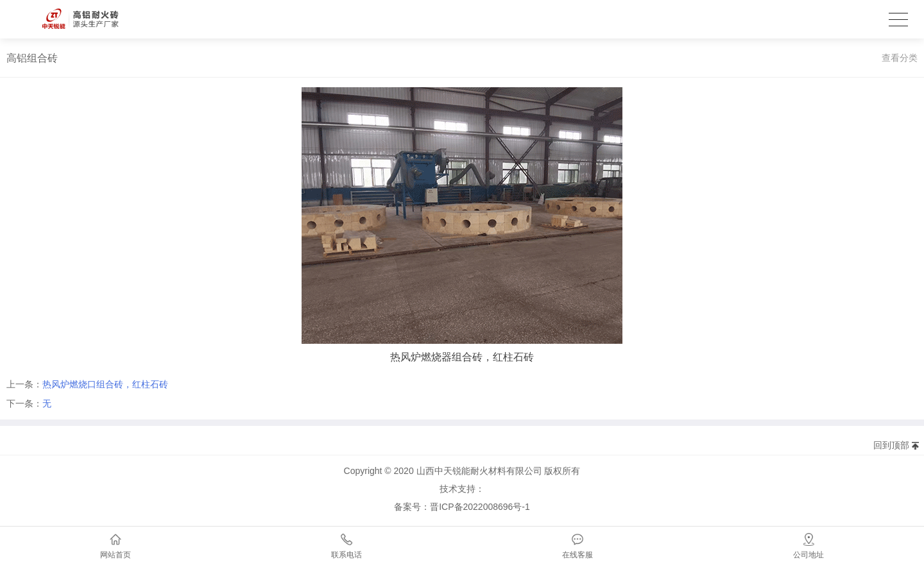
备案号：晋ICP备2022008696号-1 (462, 507)
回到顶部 (891, 445)
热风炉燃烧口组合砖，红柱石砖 (105, 384)
